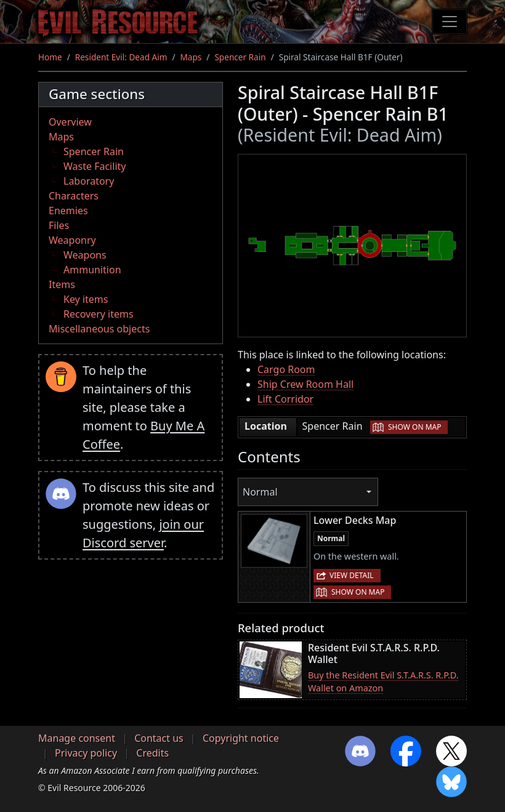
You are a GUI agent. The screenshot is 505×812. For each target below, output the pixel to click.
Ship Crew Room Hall (305, 384)
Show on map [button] (414, 427)
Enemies (68, 211)
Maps (191, 57)
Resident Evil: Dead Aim (121, 57)
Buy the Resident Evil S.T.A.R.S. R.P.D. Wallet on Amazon (383, 682)
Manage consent (77, 738)
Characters (74, 196)
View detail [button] (352, 575)
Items (62, 284)
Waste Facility (95, 166)
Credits (152, 753)
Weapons (85, 255)
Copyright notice (241, 738)
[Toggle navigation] (450, 22)
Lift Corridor (285, 399)
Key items (86, 299)
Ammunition (92, 270)
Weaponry (72, 240)
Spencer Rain (240, 57)
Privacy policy (86, 753)
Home (50, 57)
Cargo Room (286, 369)
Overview (70, 122)
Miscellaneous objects (99, 329)
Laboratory (89, 181)
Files (59, 225)
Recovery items (99, 314)
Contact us (159, 738)
